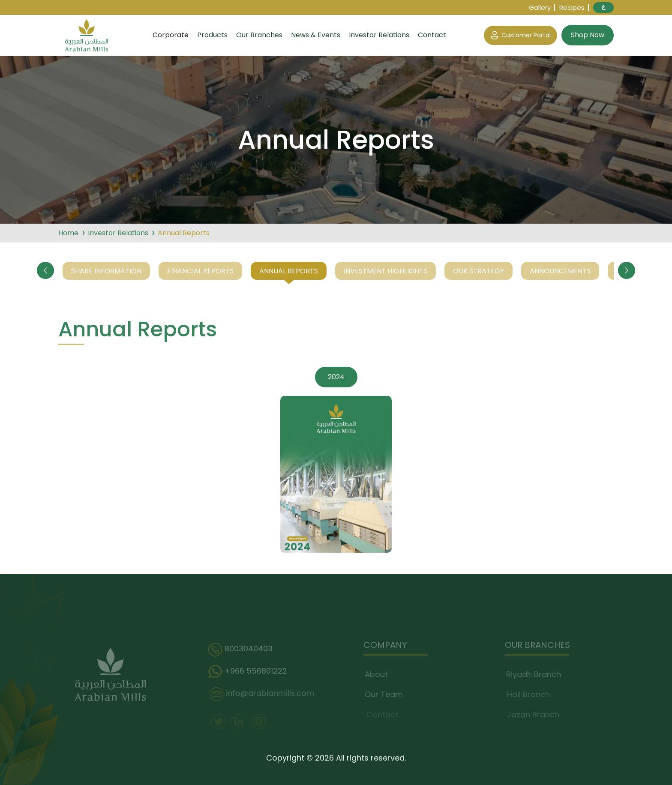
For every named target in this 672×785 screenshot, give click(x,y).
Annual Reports (289, 271)
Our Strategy (478, 271)
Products (212, 35)
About (378, 674)
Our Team (385, 694)
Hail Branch (530, 694)
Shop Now (588, 35)
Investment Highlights (385, 271)
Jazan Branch (534, 715)
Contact (432, 35)
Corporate (171, 35)
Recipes (572, 7)
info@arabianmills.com (264, 694)
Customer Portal (520, 35)
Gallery (540, 7)
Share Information (106, 271)
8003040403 (243, 650)
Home (68, 233)
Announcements (560, 271)
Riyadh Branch (535, 674)
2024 (336, 377)
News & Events (316, 35)
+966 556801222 (250, 672)
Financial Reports (200, 271)
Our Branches (259, 35)
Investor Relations (379, 35)
